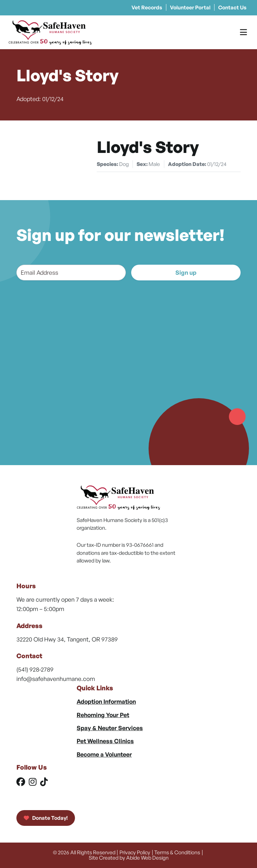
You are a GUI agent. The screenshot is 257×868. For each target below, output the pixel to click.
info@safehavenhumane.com (56, 679)
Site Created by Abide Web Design (129, 858)
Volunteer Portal (190, 7)
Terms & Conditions (177, 852)
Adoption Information (106, 701)
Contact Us (232, 7)
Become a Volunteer (104, 754)
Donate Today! (46, 818)
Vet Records (147, 7)
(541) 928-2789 (35, 669)
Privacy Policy (135, 852)
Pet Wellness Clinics (105, 741)
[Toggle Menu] (243, 32)
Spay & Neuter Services (110, 728)
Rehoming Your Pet (103, 715)
